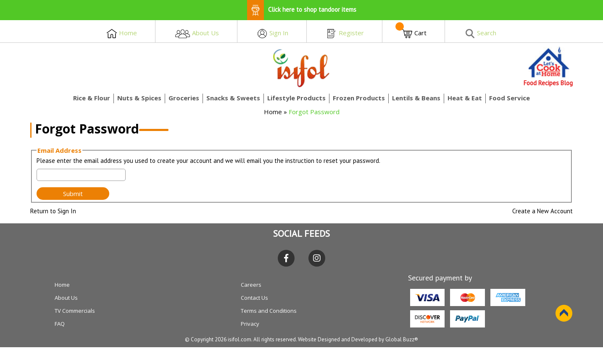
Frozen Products (359, 98)
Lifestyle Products (296, 98)
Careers (251, 285)
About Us (66, 298)
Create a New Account (542, 211)
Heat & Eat (465, 98)
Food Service (510, 98)
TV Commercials (75, 311)
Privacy (250, 324)
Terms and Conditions (269, 311)
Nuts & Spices (139, 98)
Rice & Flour (92, 98)
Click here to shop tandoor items (302, 9)
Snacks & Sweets (233, 98)
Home (273, 112)
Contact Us (254, 298)
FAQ (60, 324)
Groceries (184, 98)
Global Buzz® (402, 339)
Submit (73, 194)
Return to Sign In (53, 211)
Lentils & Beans (416, 98)
